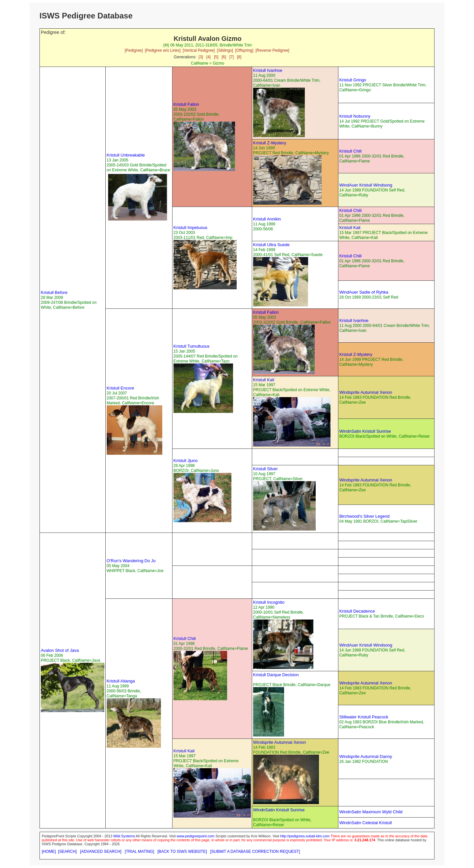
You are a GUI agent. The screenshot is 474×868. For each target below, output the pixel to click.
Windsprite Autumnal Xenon (366, 392)
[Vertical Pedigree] (199, 50)
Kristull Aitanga (121, 681)
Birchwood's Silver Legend (365, 516)
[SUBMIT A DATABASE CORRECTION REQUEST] (255, 852)
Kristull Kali (350, 228)
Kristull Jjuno (186, 461)
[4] (209, 57)
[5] (216, 57)
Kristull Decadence (357, 611)
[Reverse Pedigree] (272, 50)
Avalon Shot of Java (60, 650)
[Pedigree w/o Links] (163, 50)
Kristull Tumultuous (192, 346)
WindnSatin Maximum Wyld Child (371, 812)
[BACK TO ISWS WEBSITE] (182, 852)
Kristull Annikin (267, 219)
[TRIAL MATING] (139, 852)
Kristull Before (54, 292)
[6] (224, 57)
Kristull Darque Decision (276, 675)
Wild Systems (124, 836)
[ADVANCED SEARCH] (101, 852)
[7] (232, 57)
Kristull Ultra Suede (271, 245)
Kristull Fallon (186, 104)
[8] (239, 57)
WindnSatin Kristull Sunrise (365, 431)
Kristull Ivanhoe (268, 70)
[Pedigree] (134, 50)
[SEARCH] (67, 852)
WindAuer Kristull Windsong (366, 185)
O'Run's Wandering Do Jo (131, 561)
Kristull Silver (265, 469)
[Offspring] (244, 50)
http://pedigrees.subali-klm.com (305, 836)
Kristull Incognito (269, 602)
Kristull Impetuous (190, 228)
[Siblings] (225, 50)
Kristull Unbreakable (126, 155)
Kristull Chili (351, 151)
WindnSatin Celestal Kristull (366, 823)
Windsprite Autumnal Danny (366, 756)
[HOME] (49, 852)
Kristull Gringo (353, 80)
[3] (201, 57)
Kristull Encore (120, 388)
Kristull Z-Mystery (270, 143)
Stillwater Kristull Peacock (364, 717)
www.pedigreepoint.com (196, 836)
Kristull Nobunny (355, 116)
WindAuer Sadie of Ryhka (364, 292)
